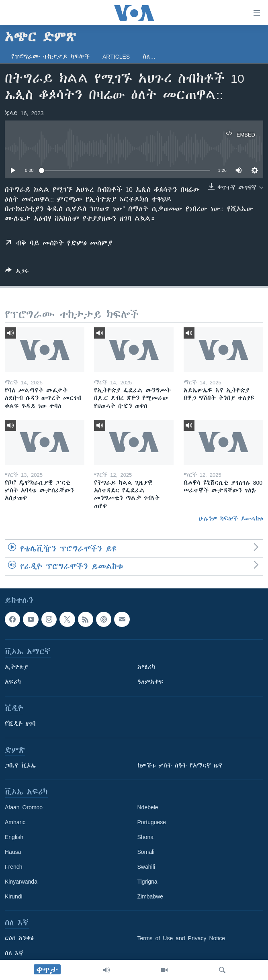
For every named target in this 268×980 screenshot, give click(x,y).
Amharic (15, 822)
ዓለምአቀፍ (150, 682)
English (14, 837)
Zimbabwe (150, 896)
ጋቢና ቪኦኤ (20, 766)
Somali (146, 852)
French (14, 867)
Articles (116, 57)
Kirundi (14, 896)
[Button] (17, 273)
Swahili (146, 867)
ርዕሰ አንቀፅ (19, 938)
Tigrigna (147, 882)
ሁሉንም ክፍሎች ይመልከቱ (231, 519)
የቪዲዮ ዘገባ (20, 724)
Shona (145, 837)
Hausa (13, 852)
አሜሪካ (146, 667)
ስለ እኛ (14, 953)
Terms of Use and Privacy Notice (181, 938)
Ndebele (148, 807)
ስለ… (149, 57)
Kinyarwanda (21, 882)
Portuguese (152, 822)
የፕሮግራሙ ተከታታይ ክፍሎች (50, 57)
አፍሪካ (13, 682)
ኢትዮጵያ (16, 667)
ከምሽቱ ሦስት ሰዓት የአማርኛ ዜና (180, 766)
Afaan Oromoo (24, 807)
